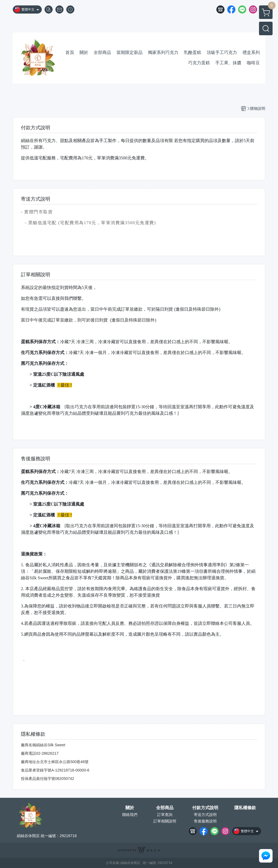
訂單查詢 (165, 815)
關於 (130, 808)
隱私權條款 (245, 808)
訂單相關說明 (165, 821)
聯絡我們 (130, 815)
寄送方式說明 (205, 815)
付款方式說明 (205, 808)
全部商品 (165, 808)
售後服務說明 (205, 821)
